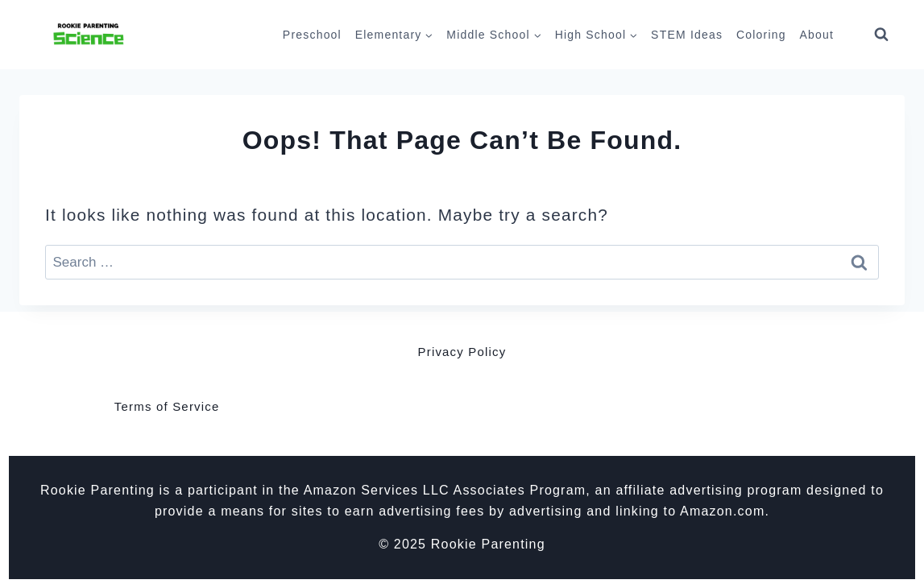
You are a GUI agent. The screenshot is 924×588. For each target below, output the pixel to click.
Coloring (761, 35)
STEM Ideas (687, 35)
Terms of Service (167, 406)
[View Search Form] (881, 35)
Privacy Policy (462, 352)
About (816, 35)
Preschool (312, 35)
